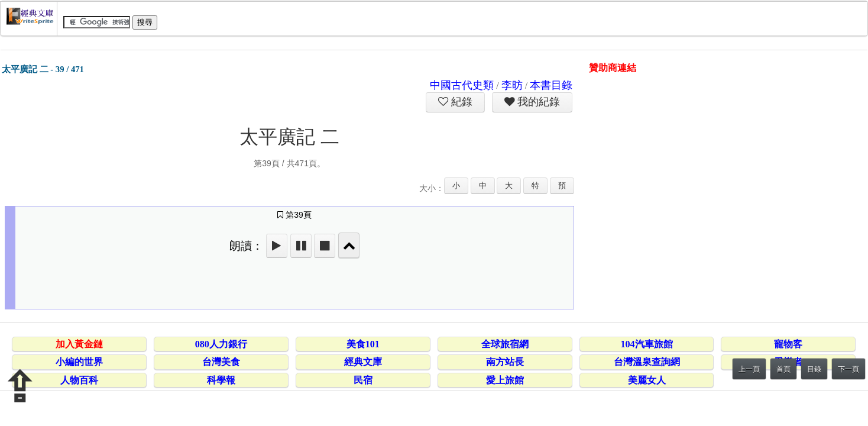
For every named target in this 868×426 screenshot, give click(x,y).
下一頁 (848, 369)
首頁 (783, 369)
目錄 (814, 369)
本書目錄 (551, 85)
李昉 (512, 85)
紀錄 (461, 102)
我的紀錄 (537, 102)
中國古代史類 (462, 85)
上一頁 (749, 369)
